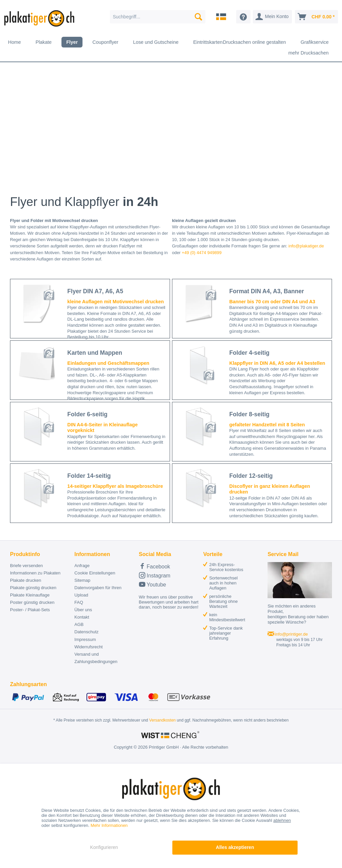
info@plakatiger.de (306, 246)
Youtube (153, 584)
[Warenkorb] (316, 17)
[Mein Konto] (272, 17)
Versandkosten (162, 720)
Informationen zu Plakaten (35, 573)
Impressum (85, 639)
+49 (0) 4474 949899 (202, 253)
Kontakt (82, 617)
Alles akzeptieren (235, 847)
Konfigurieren (104, 847)
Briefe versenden (26, 566)
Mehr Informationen (109, 825)
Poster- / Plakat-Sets (30, 610)
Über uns (83, 610)
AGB (79, 624)
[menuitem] (158, 17)
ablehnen (282, 820)
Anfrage (82, 566)
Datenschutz (87, 632)
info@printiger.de (291, 634)
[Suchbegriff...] (158, 17)
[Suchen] (198, 17)
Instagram (155, 575)
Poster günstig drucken (32, 602)
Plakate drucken (26, 580)
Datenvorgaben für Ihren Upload (98, 591)
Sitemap (82, 580)
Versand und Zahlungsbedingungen (96, 658)
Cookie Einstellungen (95, 573)
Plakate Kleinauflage (30, 595)
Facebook (155, 566)
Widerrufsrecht (89, 647)
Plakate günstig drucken (33, 588)
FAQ (79, 602)
